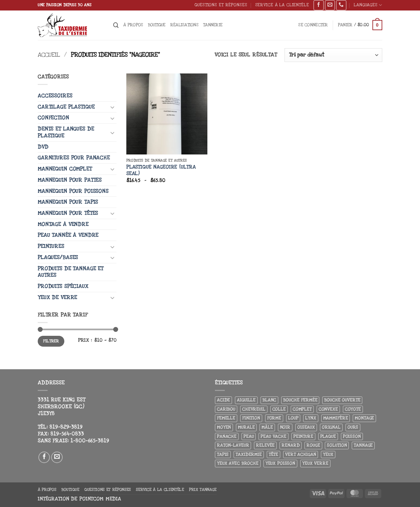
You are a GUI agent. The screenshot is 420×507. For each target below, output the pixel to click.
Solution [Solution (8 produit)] (337, 445)
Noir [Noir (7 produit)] (285, 427)
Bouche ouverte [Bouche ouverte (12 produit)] (342, 400)
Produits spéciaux (63, 286)
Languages (368, 5)
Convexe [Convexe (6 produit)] (328, 409)
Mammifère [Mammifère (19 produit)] (336, 418)
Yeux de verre (57, 297)
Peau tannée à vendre (68, 235)
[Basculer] (113, 107)
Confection (53, 118)
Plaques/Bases (58, 257)
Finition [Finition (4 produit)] (251, 418)
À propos (133, 25)
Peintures (51, 246)
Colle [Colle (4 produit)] (279, 409)
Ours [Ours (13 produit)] (353, 427)
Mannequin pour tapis (68, 202)
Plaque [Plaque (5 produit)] (328, 436)
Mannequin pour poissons (73, 191)
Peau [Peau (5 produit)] (249, 436)
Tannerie (213, 25)
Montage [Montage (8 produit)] (364, 418)
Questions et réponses (221, 5)
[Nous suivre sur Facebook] (318, 5)
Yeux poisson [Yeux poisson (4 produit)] (280, 463)
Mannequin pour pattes (70, 180)
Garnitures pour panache (74, 158)
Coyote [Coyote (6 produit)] (353, 409)
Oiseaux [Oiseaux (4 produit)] (306, 427)
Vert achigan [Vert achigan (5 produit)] (301, 454)
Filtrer (51, 341)
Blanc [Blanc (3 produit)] (269, 400)
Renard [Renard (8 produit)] (291, 445)
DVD (43, 147)
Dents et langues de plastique (66, 132)
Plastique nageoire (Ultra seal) (161, 170)
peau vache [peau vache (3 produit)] (273, 436)
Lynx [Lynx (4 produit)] (311, 418)
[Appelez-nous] (341, 5)
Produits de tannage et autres (71, 272)
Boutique (157, 25)
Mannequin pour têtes (68, 213)
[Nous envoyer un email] (330, 5)
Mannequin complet (65, 169)
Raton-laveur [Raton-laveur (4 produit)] (233, 445)
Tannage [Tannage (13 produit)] (363, 445)
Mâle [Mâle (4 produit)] (267, 427)
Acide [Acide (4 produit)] (223, 400)
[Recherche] (116, 25)
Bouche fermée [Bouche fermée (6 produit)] (300, 400)
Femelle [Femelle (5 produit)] (226, 418)
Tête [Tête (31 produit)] (273, 454)
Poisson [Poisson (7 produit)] (352, 436)
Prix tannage (203, 490)
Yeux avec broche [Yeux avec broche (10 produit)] (238, 463)
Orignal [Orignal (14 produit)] (331, 427)
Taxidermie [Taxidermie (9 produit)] (249, 454)
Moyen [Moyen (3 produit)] (224, 427)
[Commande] (333, 55)
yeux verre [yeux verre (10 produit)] (315, 463)
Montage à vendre (63, 224)
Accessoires (55, 96)
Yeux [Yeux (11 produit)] (328, 454)
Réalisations (184, 25)
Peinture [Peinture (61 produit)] (303, 436)
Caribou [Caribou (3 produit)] (226, 409)
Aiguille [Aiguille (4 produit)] (246, 400)
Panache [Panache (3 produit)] (227, 436)
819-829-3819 (66, 427)
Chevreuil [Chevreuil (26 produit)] (254, 409)
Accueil (49, 55)
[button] (313, 25)
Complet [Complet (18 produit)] (302, 409)
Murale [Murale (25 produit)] (246, 427)
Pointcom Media (100, 499)
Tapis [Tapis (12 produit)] (223, 454)
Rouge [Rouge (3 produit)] (313, 445)
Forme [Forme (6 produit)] (274, 418)
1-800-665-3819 (90, 441)
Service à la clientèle (282, 5)
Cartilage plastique (66, 107)
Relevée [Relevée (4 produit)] (265, 445)
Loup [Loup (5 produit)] (293, 418)
